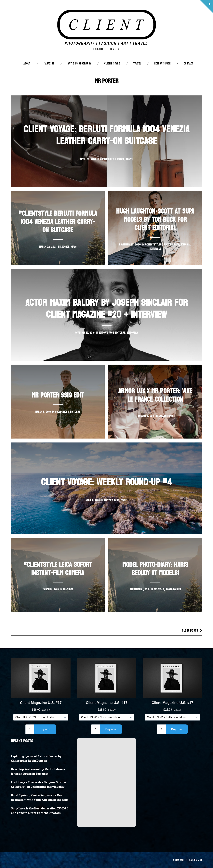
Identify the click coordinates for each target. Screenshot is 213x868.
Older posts (190, 630)
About (27, 64)
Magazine (49, 64)
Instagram (178, 860)
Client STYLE (112, 64)
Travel (137, 64)
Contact (189, 64)
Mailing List (196, 860)
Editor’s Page (162, 64)
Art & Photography (79, 64)
